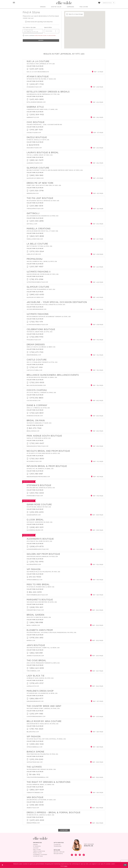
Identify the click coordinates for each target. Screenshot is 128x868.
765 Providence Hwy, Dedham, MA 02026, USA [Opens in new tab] (41, 769)
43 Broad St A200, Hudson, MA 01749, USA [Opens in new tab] (40, 678)
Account (36, 848)
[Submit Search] (114, 3)
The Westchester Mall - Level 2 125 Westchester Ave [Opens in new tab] (44, 125)
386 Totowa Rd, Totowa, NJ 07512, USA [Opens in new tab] (39, 246)
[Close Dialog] (2, 865)
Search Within (48, 27)
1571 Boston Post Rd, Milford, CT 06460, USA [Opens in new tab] (41, 79)
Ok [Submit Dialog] (125, 865)
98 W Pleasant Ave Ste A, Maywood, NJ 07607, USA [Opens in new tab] (43, 201)
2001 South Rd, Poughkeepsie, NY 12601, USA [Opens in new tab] (41, 289)
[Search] (108, 3)
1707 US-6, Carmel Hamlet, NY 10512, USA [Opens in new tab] (40, 155)
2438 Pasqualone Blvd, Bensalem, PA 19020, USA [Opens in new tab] (42, 557)
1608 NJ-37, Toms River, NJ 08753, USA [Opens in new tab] (39, 438)
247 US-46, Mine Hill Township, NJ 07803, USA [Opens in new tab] (41, 393)
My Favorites (37, 846)
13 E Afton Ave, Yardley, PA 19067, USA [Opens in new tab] (39, 507)
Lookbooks (57, 845)
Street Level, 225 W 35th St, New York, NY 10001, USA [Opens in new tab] (44, 185)
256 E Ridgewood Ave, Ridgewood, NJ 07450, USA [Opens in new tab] (43, 216)
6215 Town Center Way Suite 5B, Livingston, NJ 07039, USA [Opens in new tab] (46, 305)
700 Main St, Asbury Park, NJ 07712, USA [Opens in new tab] (40, 332)
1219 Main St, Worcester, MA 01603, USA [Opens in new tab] (40, 522)
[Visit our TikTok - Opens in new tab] (84, 855)
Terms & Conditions (39, 851)
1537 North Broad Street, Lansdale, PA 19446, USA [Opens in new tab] (43, 709)
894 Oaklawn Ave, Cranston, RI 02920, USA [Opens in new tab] (41, 488)
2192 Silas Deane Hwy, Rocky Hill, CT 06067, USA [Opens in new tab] (42, 231)
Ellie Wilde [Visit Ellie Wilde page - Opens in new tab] (40, 66)
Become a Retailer (59, 852)
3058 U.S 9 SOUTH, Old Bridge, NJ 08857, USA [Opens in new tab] (41, 347)
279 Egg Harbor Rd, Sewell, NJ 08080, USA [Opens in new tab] (40, 785)
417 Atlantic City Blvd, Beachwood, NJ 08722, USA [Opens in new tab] (43, 453)
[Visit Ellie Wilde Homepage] (40, 838)
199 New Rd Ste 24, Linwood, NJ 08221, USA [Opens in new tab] (40, 815)
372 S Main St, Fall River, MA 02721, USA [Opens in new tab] (39, 541)
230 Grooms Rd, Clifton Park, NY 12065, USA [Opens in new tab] (41, 800)
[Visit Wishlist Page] (99, 3)
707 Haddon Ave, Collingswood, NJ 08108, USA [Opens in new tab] (42, 693)
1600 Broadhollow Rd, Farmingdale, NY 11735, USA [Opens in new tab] (43, 94)
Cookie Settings (38, 856)
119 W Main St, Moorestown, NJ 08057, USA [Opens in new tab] (41, 587)
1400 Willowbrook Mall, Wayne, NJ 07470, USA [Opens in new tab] (42, 261)
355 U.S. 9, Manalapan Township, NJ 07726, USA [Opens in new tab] (42, 362)
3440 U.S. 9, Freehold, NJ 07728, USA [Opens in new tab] (38, 408)
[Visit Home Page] (64, 3)
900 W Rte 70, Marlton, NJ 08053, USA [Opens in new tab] (39, 617)
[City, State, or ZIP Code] (33, 31)
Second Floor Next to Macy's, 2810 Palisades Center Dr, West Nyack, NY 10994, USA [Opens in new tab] (55, 170)
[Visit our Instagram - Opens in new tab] (76, 855)
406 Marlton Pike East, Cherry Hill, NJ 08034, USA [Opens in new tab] (43, 648)
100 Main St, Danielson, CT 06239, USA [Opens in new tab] (39, 423)
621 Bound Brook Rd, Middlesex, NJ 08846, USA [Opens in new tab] (42, 377)
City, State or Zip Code (29, 27)
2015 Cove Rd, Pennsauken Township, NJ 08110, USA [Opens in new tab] (43, 663)
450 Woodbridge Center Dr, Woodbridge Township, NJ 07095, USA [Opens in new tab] (49, 317)
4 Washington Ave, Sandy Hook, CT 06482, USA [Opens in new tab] (42, 109)
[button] (14, 3)
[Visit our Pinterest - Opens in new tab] (80, 855)
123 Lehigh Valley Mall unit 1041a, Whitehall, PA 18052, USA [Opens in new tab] (46, 739)
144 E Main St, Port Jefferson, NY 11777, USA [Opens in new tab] (41, 64)
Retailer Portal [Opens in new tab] (58, 854)
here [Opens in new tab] (66, 866)
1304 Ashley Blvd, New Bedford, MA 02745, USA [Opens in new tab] (42, 602)
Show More (64, 830)
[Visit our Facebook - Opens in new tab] (72, 855)
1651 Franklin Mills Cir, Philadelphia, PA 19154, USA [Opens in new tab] (43, 572)
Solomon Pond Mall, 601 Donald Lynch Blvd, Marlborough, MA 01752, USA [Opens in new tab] (51, 633)
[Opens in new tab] (38, 72)
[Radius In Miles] (52, 31)
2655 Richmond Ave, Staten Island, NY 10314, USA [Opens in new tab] (43, 274)
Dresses (35, 845)
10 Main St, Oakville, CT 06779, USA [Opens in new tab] (38, 140)
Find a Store (37, 850)
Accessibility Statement (40, 855)
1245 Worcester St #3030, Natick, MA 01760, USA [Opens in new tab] (43, 724)
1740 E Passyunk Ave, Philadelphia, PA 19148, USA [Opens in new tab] (42, 754)
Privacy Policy (37, 853)
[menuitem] (14, 3)
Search (41, 40)
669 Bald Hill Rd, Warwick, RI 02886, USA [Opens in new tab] (40, 469)
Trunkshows (58, 846)
